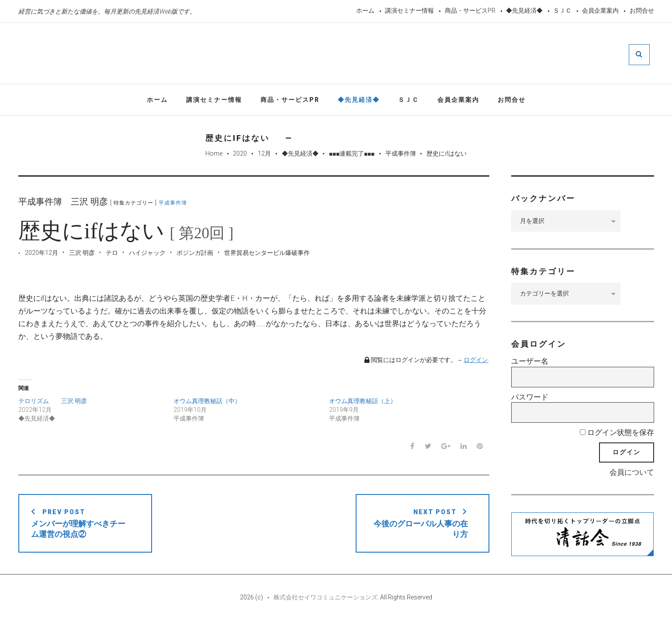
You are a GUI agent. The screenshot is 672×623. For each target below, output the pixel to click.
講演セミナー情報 (409, 10)
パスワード (530, 397)
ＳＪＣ (562, 10)
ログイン (476, 360)
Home (214, 154)
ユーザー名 (530, 362)
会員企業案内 (600, 10)
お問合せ (642, 10)
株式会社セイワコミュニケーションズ (326, 598)
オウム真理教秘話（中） (207, 401)
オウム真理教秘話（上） (363, 401)
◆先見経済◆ (524, 10)
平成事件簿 (401, 154)
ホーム (365, 10)
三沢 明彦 (82, 254)
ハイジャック (147, 254)
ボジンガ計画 (195, 254)
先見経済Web (317, 54)
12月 (264, 154)
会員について (632, 473)
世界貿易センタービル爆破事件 (267, 254)
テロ (112, 254)
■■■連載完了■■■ (352, 154)
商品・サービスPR (470, 10)
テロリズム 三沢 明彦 (53, 401)
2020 (240, 154)
